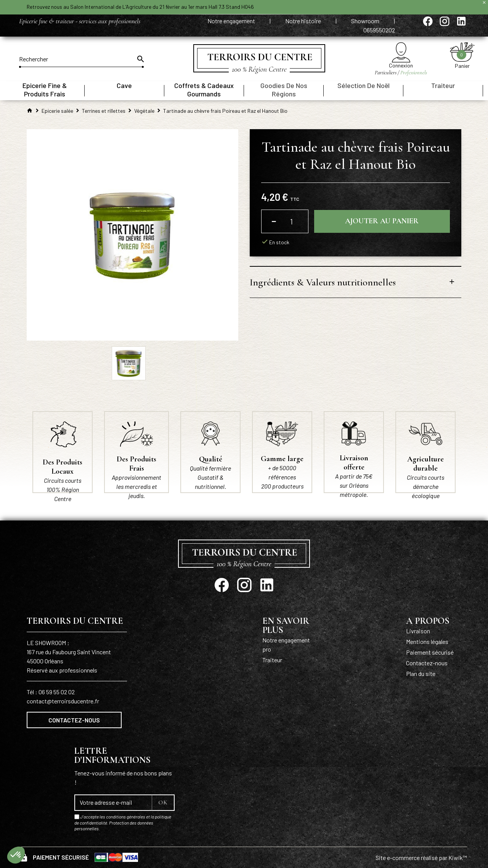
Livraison (418, 631)
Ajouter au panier (382, 221)
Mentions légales (427, 641)
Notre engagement (232, 21)
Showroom (366, 21)
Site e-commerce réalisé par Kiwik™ (421, 858)
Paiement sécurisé (430, 652)
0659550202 (379, 30)
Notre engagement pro (286, 645)
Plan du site (421, 673)
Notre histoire (304, 21)
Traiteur (272, 660)
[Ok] (140, 59)
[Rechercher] (81, 59)
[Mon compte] (401, 52)
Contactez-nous (74, 720)
